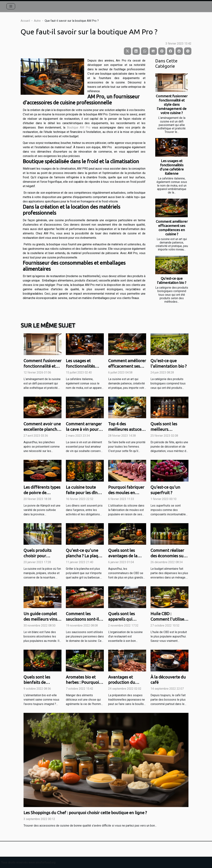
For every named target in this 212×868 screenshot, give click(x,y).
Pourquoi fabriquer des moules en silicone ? (126, 493)
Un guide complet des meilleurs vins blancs (40, 619)
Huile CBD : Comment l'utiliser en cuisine (168, 619)
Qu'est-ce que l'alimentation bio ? (172, 280)
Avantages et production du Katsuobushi (122, 682)
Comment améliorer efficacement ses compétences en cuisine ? (172, 228)
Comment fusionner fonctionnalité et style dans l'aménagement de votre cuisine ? (172, 104)
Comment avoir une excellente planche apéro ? (42, 429)
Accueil (25, 21)
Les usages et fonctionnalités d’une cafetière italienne (172, 167)
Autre (37, 21)
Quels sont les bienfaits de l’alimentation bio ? (42, 682)
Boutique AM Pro (79, 128)
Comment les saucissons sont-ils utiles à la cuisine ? (83, 619)
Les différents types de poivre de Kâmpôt (42, 493)
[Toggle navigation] (11, 6)
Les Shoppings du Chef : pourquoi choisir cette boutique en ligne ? (85, 813)
